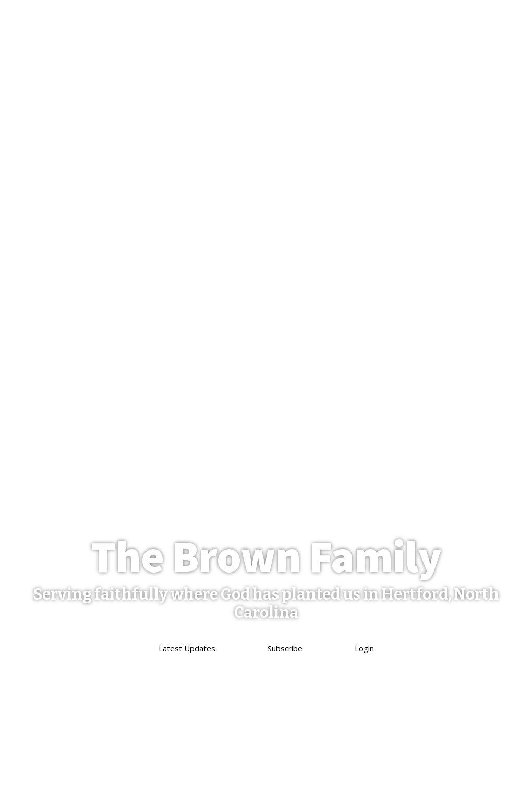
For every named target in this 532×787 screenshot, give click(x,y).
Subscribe (285, 648)
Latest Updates (187, 648)
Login (364, 648)
